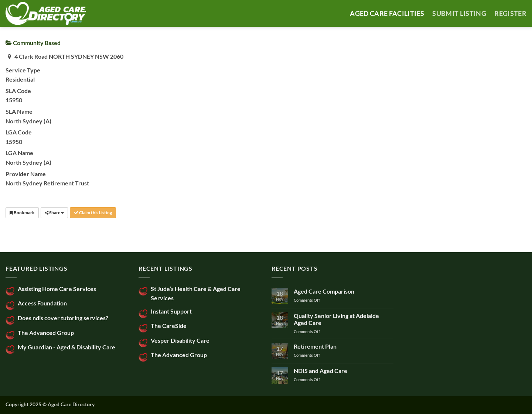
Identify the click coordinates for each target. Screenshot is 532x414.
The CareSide (169, 326)
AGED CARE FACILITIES (387, 13)
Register (510, 13)
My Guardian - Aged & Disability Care (66, 347)
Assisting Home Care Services (57, 289)
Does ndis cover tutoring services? (63, 318)
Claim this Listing (93, 213)
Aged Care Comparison (324, 291)
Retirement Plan (315, 346)
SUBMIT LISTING (459, 13)
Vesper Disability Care (180, 340)
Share (54, 213)
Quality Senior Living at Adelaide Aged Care (336, 319)
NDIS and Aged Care (320, 371)
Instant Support (171, 311)
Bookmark (22, 213)
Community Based (33, 43)
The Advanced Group (46, 333)
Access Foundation (42, 303)
